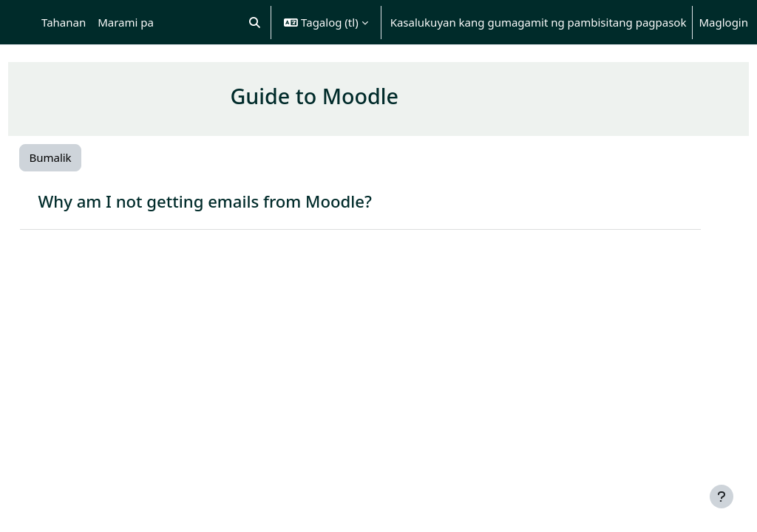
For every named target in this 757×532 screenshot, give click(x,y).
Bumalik (83, 157)
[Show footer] (722, 497)
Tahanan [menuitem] (64, 22)
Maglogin (723, 22)
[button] (255, 22)
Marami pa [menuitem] (126, 22)
